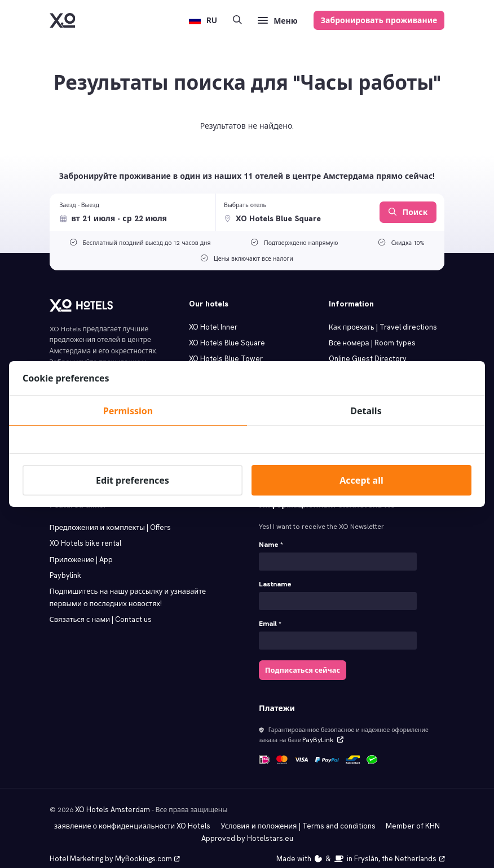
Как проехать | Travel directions (380, 327)
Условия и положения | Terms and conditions (296, 814)
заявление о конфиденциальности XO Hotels (137, 814)
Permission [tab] (128, 411)
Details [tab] (366, 411)
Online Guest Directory (366, 357)
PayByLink (320, 730)
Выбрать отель (245, 205)
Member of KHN (406, 814)
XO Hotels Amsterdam (111, 799)
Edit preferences (133, 480)
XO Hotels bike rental (83, 537)
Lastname (275, 577)
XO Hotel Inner (212, 327)
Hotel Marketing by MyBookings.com (112, 846)
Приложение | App (80, 553)
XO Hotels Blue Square (225, 342)
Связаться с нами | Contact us (99, 610)
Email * (270, 616)
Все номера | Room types (370, 342)
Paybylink (65, 568)
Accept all (361, 480)
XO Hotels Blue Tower (223, 357)
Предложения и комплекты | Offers (108, 521)
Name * (271, 539)
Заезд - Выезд (80, 205)
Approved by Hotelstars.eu (247, 826)
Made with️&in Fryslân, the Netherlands (365, 846)
